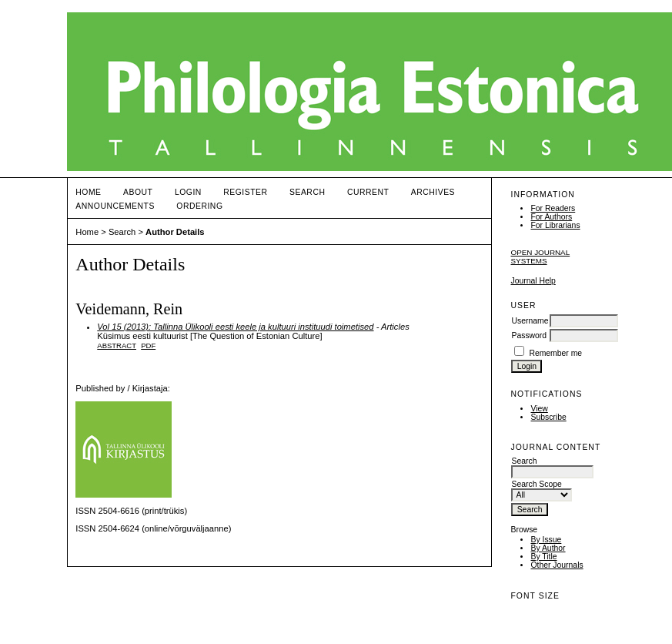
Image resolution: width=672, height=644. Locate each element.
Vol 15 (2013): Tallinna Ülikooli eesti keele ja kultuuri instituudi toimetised (235, 327)
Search (307, 192)
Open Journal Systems (540, 257)
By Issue (546, 540)
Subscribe (548, 417)
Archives (433, 192)
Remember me (555, 353)
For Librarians (555, 225)
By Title (543, 557)
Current (368, 192)
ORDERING (199, 206)
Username (530, 321)
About (138, 192)
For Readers (553, 208)
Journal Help (533, 281)
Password (529, 335)
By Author (548, 548)
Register (245, 192)
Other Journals (557, 565)
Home (88, 192)
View (539, 409)
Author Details (175, 232)
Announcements (115, 206)
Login (188, 192)
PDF (148, 345)
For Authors (551, 217)
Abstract (117, 345)
